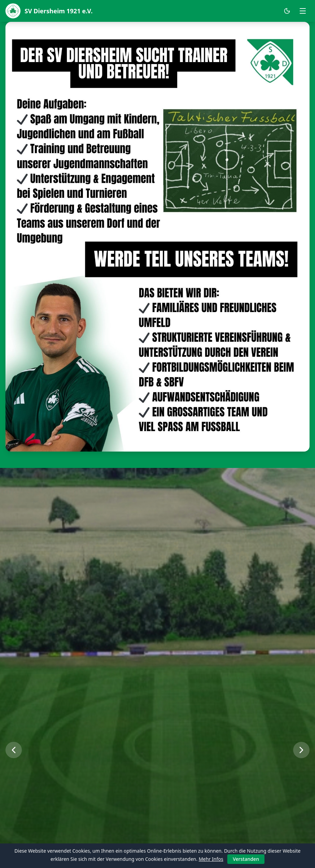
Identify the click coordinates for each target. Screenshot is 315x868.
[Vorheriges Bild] (14, 750)
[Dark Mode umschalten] (287, 11)
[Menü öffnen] (303, 11)
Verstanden (246, 859)
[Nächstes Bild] (301, 750)
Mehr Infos (211, 859)
